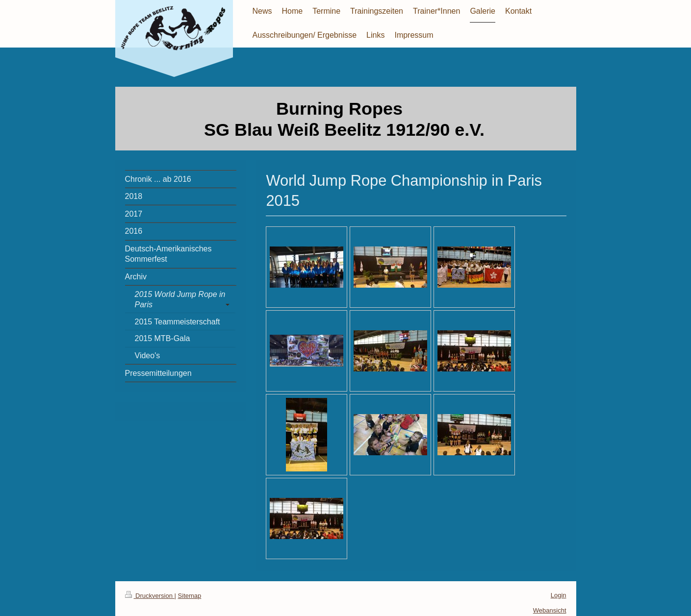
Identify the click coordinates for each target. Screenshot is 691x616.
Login (559, 595)
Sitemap (190, 596)
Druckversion (150, 596)
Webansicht (550, 610)
